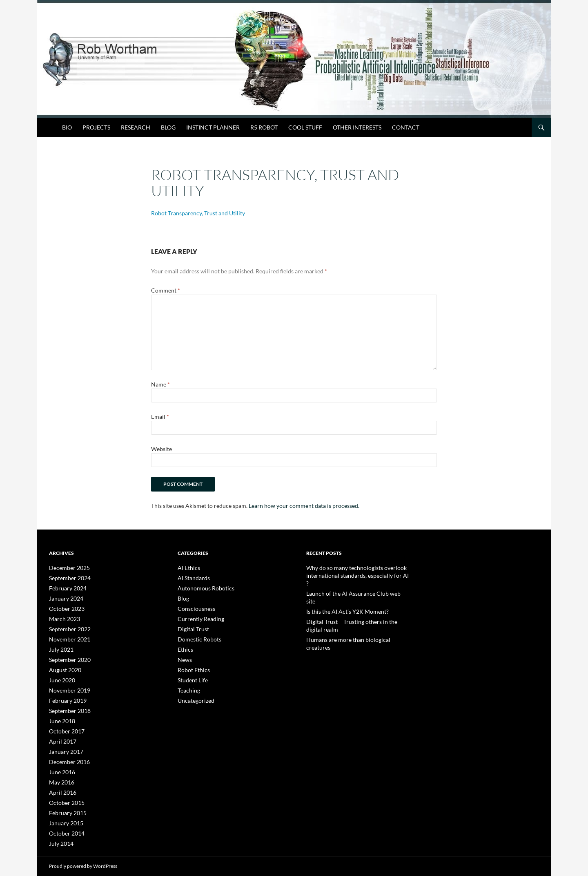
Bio (67, 127)
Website (161, 449)
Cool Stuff (305, 127)
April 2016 (60, 783)
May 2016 (60, 774)
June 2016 (60, 764)
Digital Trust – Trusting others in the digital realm (357, 604)
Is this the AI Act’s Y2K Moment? (341, 595)
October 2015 (64, 793)
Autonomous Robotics (202, 587)
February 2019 (65, 695)
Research (136, 127)
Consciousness (194, 607)
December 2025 (66, 568)
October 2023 (64, 607)
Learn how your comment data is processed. (304, 506)
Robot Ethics (191, 666)
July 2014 (59, 832)
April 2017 (60, 734)
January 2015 (64, 813)
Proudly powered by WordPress (83, 866)
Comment (166, 290)
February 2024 (65, 587)
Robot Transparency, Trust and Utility (198, 213)
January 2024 (64, 597)
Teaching (187, 685)
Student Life (190, 676)
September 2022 (67, 627)
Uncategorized (194, 695)
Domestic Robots (196, 636)
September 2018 (67, 705)
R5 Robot (264, 127)
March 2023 (62, 617)
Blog (168, 127)
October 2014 (64, 823)
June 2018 (60, 715)
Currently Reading (197, 617)
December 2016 (66, 754)
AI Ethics (187, 568)
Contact (406, 127)
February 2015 (65, 803)
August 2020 (63, 666)
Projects (96, 127)
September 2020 (67, 656)
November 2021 (67, 636)
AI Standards (191, 578)
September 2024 (67, 578)
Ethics (184, 646)
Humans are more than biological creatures (352, 614)
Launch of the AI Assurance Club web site (350, 585)
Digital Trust (190, 627)
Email (160, 417)
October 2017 (64, 725)
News (184, 656)
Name (160, 384)
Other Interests (357, 127)
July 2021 (59, 646)
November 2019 (67, 685)
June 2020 (60, 676)
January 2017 (64, 744)
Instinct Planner (213, 127)
